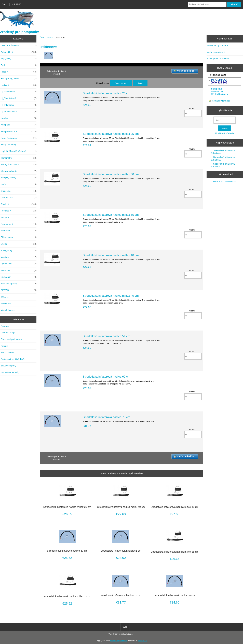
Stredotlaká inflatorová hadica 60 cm (106, 377)
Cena (140, 83)
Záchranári (19, 277)
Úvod (5, 5)
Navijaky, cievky (19, 178)
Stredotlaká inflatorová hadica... (224, 152)
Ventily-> (19, 257)
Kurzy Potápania (19, 138)
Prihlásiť (16, 5)
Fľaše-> (19, 72)
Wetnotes (19, 270)
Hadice (50, 37)
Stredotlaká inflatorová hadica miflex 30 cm (111, 174)
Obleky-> (19, 204)
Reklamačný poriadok (218, 45)
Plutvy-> (19, 218)
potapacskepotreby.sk (119, 641)
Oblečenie (19, 191)
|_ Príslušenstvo (19, 112)
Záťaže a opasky (19, 284)
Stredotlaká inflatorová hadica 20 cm (106, 93)
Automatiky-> (19, 52)
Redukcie (19, 231)
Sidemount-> (19, 237)
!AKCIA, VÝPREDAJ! (19, 46)
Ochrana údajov (8, 333)
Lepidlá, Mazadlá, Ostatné (19, 151)
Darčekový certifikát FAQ (13, 359)
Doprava (5, 326)
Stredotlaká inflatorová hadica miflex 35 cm (111, 215)
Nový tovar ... (7, 303)
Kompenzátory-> (19, 132)
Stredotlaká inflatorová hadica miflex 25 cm (111, 134)
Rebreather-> (19, 224)
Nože (19, 184)
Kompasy (19, 125)
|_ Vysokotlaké (19, 98)
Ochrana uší (19, 198)
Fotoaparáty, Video (19, 79)
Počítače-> (19, 211)
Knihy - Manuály (19, 145)
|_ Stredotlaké (19, 92)
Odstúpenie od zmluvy (218, 59)
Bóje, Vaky (19, 59)
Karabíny (19, 118)
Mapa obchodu (8, 353)
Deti (19, 65)
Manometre (19, 158)
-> (19, 85)
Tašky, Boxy (19, 251)
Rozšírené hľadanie (225, 133)
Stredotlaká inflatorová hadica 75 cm (106, 417)
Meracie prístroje (19, 171)
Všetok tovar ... (8, 310)
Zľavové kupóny (8, 366)
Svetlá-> (19, 244)
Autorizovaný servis (217, 52)
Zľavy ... (5, 297)
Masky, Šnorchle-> (19, 165)
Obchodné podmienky (11, 339)
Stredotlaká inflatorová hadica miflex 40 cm (111, 255)
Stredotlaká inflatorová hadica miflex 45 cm (111, 296)
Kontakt (4, 346)
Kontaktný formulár (221, 101)
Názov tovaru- (121, 83)
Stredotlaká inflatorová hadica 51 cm (106, 336)
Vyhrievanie (19, 264)
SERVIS (19, 290)
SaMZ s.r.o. (143, 641)
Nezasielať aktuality (10, 372)
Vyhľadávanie (225, 110)
